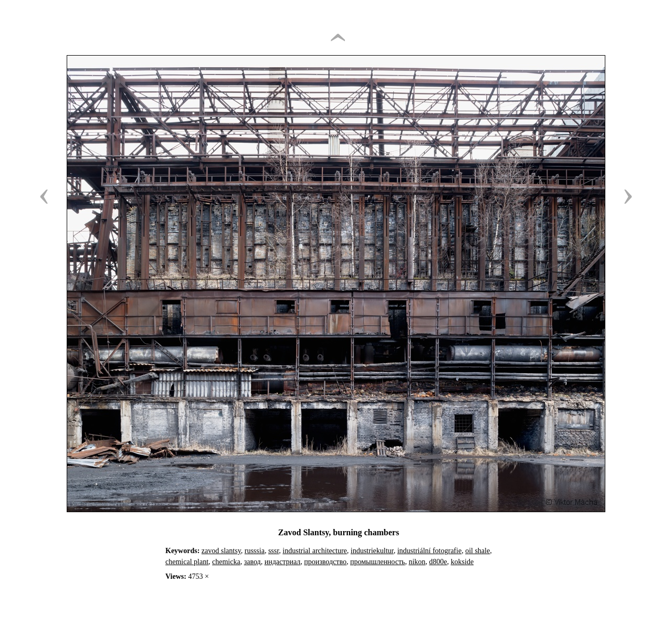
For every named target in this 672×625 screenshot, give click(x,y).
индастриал (283, 562)
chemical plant (187, 562)
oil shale (477, 551)
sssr (274, 551)
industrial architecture (314, 551)
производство (325, 562)
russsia (255, 551)
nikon (417, 562)
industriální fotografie (429, 551)
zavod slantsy (221, 551)
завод (253, 562)
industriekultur (372, 551)
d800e (438, 562)
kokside (463, 562)
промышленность (378, 562)
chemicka (226, 562)
